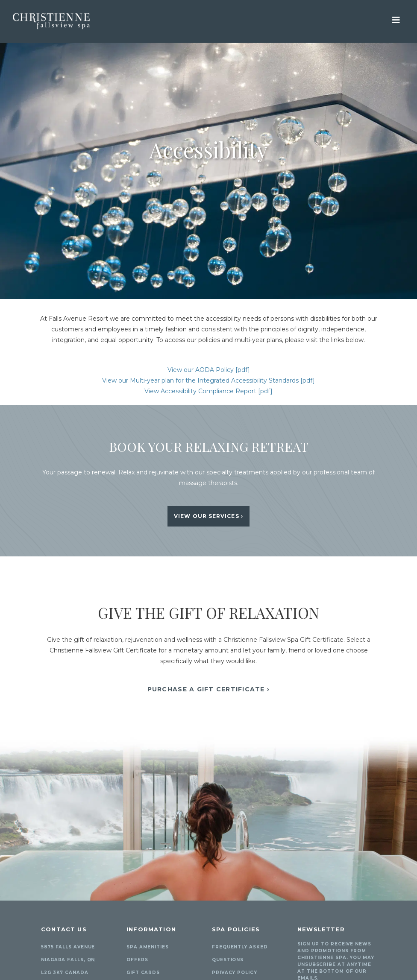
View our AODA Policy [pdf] (209, 370)
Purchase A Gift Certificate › (209, 689)
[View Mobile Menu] (396, 19)
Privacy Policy (235, 973)
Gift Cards (143, 973)
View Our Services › (208, 516)
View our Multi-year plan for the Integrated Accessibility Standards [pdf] (208, 380)
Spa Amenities (148, 947)
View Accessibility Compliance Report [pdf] (208, 391)
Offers (137, 960)
